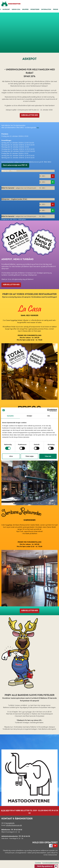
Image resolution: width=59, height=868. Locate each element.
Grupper (25, 10)
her (38, 128)
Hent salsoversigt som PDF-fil (15, 165)
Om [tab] (49, 416)
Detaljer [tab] (30, 416)
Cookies (38, 863)
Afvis (11, 456)
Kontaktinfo (10, 823)
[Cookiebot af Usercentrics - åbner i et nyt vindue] (49, 410)
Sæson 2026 (16, 10)
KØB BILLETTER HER (30, 115)
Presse (56, 10)
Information (46, 10)
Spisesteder (35, 10)
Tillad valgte (29, 456)
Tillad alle (48, 456)
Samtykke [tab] (10, 416)
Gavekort (6, 10)
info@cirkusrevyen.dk (14, 825)
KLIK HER (5, 811)
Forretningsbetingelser (51, 863)
